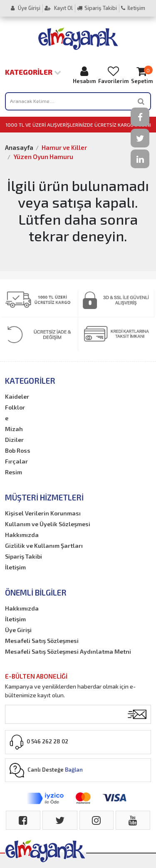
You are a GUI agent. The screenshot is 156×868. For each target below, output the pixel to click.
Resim (14, 472)
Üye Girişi (26, 8)
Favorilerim (113, 75)
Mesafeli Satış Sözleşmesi (42, 641)
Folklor (15, 407)
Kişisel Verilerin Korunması (43, 513)
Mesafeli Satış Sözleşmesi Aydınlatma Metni (68, 651)
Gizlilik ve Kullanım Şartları (44, 546)
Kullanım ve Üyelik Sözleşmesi (48, 524)
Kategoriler (33, 72)
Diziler (14, 440)
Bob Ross (18, 450)
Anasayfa (19, 147)
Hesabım (84, 75)
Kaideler (17, 396)
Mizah (14, 429)
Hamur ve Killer (64, 147)
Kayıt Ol (59, 8)
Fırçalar (16, 461)
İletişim (133, 8)
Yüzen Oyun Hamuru (43, 157)
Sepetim (142, 75)
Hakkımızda (22, 535)
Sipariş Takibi (97, 8)
